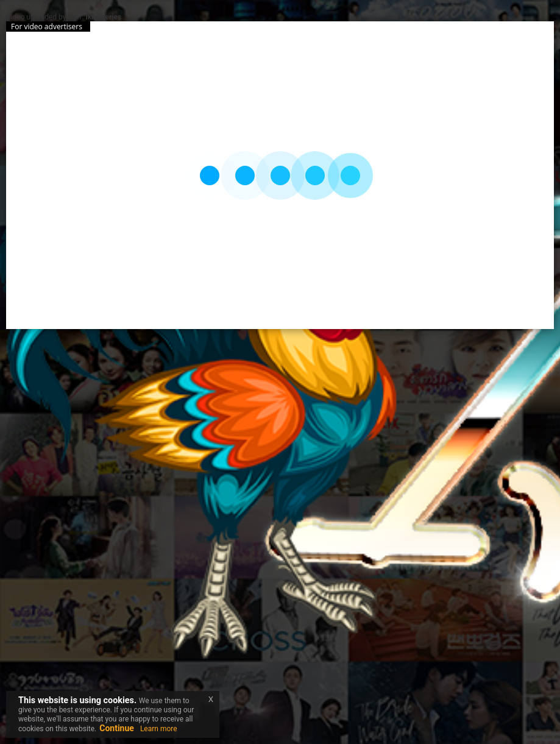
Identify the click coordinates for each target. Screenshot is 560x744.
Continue (117, 728)
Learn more (159, 729)
